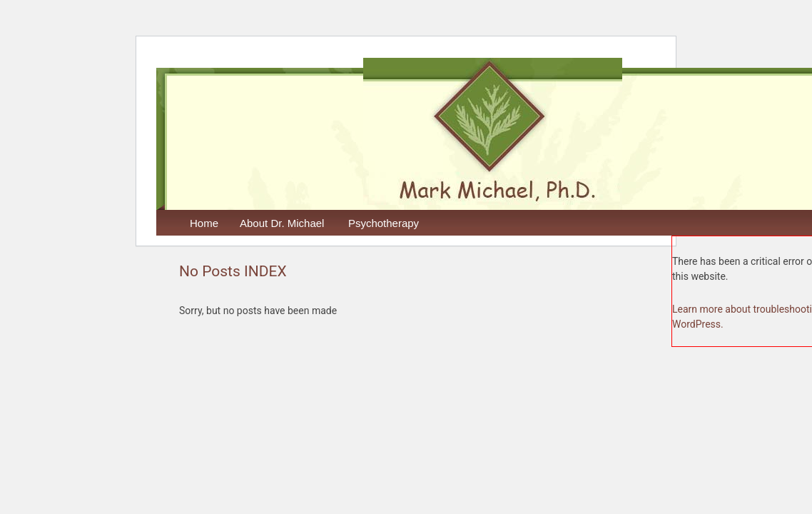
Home (204, 223)
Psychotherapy (384, 223)
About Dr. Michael (282, 223)
